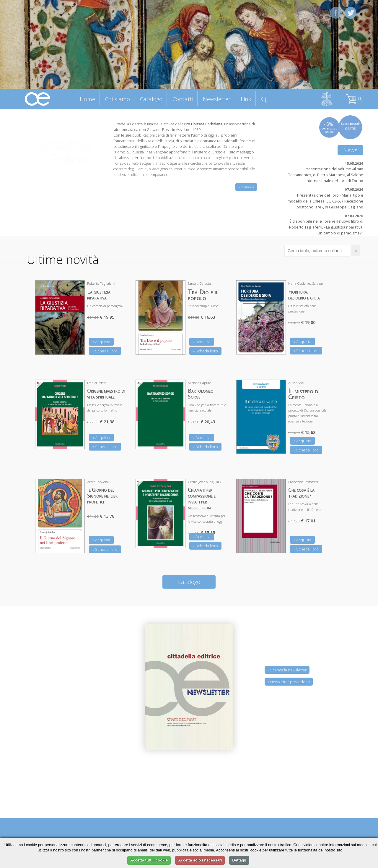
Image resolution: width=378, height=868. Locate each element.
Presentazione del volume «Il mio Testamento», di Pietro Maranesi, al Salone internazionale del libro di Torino (326, 175)
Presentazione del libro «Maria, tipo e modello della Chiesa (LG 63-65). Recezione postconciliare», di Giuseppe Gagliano (325, 201)
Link (246, 99)
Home (87, 99)
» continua (246, 187)
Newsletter (217, 99)
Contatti (183, 99)
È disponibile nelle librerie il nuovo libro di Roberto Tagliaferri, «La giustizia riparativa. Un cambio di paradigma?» (326, 227)
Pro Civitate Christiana (203, 124)
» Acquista (101, 342)
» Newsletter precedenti (289, 682)
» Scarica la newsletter (287, 670)
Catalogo (151, 99)
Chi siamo (118, 99)
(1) (354, 99)
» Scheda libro (105, 351)
